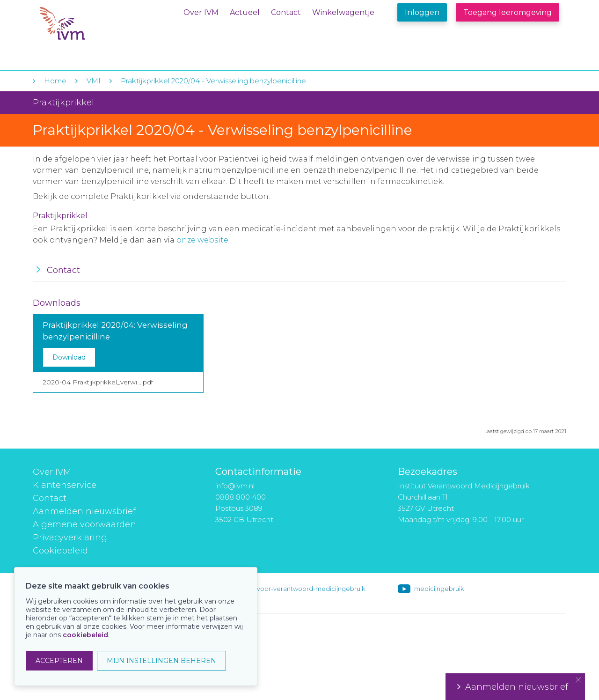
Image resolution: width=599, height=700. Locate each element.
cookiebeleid (85, 635)
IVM (97, 27)
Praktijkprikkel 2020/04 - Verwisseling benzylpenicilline (213, 81)
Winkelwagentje (343, 12)
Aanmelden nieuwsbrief (84, 511)
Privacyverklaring (70, 538)
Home (55, 81)
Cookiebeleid (60, 551)
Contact (286, 12)
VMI (94, 81)
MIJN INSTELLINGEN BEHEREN (161, 661)
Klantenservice (65, 485)
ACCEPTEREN (59, 661)
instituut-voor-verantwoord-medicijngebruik (298, 589)
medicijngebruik (439, 589)
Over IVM (201, 12)
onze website (202, 240)
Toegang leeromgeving (508, 12)
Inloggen (422, 12)
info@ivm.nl (235, 486)
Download (69, 357)
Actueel (245, 12)
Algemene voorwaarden (84, 524)
